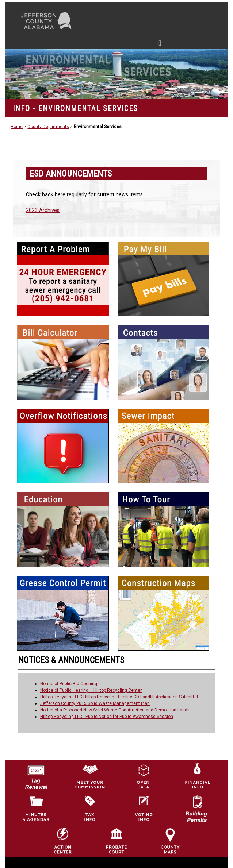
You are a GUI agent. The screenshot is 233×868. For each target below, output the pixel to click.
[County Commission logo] (89, 776)
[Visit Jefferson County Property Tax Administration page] (89, 809)
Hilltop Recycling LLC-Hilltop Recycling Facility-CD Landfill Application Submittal (119, 697)
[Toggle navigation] (90, 45)
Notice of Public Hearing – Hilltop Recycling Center (91, 690)
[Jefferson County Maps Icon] (170, 841)
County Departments (48, 127)
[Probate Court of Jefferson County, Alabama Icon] (116, 841)
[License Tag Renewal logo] (36, 775)
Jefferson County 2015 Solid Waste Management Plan (95, 703)
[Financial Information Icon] (197, 776)
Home (17, 127)
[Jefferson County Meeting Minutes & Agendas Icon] (36, 809)
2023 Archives (43, 210)
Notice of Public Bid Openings (70, 684)
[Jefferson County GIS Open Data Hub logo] (143, 776)
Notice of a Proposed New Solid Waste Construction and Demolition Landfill (116, 710)
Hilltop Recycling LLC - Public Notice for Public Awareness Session (107, 717)
